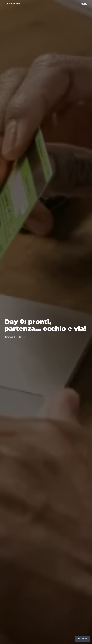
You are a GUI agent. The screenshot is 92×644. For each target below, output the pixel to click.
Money (21, 337)
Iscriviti (82, 639)
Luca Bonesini (12, 4)
